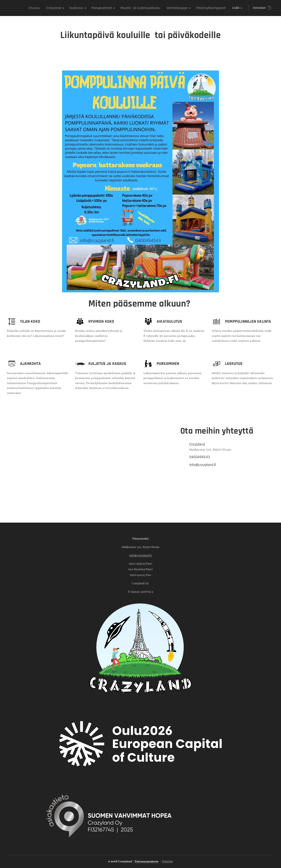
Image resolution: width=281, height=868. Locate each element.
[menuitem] (25, 8)
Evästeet (167, 861)
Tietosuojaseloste (146, 861)
